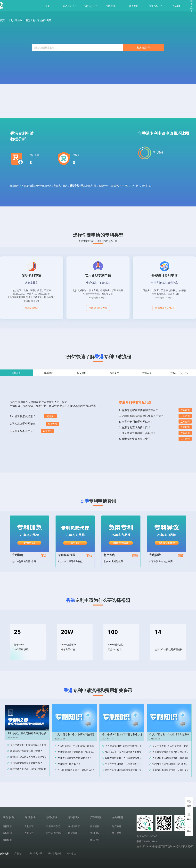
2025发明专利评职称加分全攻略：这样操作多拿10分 (131, 770)
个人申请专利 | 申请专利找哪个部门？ (124, 746)
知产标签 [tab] (71, 853)
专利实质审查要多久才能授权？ (26, 763)
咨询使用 (48, 431)
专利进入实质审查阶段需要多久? (74, 758)
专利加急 (18, 555)
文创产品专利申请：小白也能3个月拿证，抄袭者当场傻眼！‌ (135, 764)
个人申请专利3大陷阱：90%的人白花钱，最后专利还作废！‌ (88, 770)
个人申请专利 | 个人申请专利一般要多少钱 (174, 746)
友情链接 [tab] (5, 853)
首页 (48, 6)
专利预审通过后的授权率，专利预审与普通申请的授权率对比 (89, 752)
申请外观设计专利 (164, 308)
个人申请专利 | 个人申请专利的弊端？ (171, 734)
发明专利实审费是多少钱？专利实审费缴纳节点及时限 (38, 757)
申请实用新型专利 (98, 308)
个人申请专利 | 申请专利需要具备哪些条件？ (33, 745)
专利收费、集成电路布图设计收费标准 (30, 733)
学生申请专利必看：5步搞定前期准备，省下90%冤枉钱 (38, 769)
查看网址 (53, 424)
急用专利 (109, 555)
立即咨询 (185, 410)
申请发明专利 (32, 308)
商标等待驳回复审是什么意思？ (26, 751)
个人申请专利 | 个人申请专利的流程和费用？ (80, 746)
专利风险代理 (66, 555)
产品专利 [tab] (19, 853)
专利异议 (155, 555)
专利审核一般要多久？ (69, 764)
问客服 (50, 416)
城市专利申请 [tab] (36, 853)
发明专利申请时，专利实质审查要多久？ (126, 758)
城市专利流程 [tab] (55, 853)
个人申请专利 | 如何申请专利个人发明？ (125, 734)
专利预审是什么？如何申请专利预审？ (124, 752)
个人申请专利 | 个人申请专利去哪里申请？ (79, 734)
